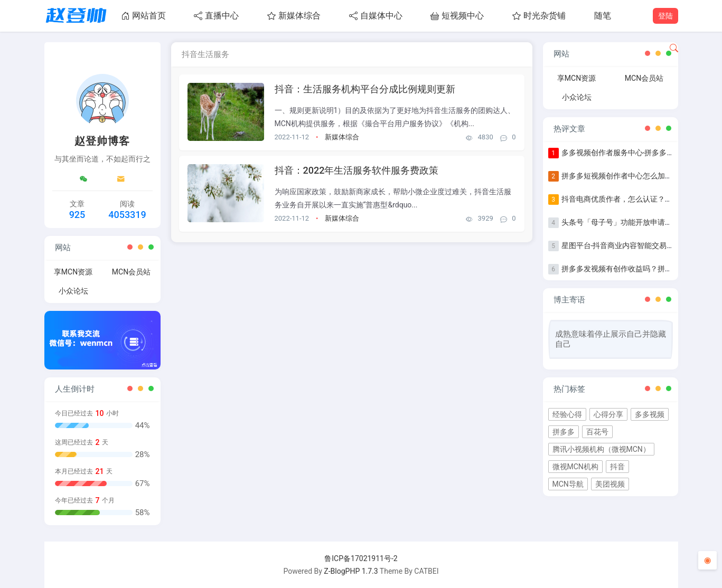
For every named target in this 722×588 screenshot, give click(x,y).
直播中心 (216, 16)
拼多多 (564, 432)
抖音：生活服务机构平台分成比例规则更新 (365, 89)
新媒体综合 (294, 16)
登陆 (665, 16)
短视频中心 (457, 16)
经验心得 (567, 414)
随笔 (603, 16)
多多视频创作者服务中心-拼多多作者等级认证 (636, 153)
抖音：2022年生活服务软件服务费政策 (357, 170)
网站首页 (143, 16)
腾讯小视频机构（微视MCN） (601, 449)
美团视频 (610, 484)
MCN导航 (568, 484)
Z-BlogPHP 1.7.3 (351, 571)
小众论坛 (73, 291)
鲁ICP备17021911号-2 (361, 558)
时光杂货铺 (539, 16)
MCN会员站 (131, 272)
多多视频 (650, 414)
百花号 (597, 432)
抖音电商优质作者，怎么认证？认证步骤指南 (635, 199)
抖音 (617, 467)
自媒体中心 (376, 16)
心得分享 (608, 414)
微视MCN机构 (575, 467)
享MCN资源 (73, 272)
